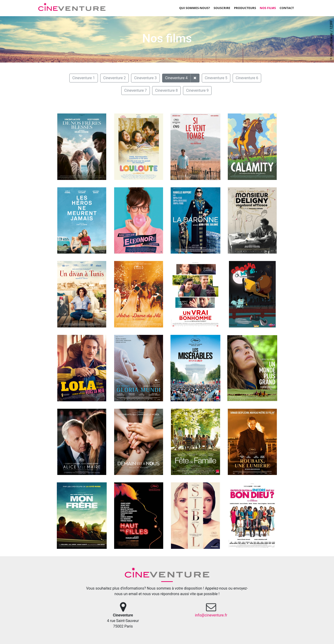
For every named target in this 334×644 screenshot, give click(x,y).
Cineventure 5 (216, 78)
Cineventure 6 (247, 78)
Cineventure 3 (145, 78)
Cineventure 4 (176, 78)
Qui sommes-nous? (194, 8)
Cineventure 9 (197, 90)
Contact (287, 8)
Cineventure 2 (114, 78)
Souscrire (222, 8)
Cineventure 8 (166, 90)
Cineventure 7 (136, 90)
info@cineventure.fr (211, 615)
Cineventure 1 (84, 78)
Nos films (268, 8)
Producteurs (245, 8)
